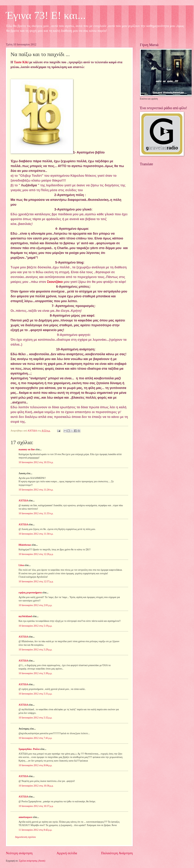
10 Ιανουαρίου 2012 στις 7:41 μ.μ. (35, 738)
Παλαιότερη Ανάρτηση (117, 853)
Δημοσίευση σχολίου (25, 837)
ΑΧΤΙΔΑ (23, 501)
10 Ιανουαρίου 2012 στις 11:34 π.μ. (36, 534)
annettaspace (25, 817)
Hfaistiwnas (25, 545)
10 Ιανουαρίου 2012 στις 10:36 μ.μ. (36, 786)
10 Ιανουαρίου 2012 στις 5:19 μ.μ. (35, 626)
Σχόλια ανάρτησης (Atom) (32, 861)
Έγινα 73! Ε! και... (46, 15)
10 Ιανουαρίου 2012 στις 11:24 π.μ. (36, 490)
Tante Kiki (22, 62)
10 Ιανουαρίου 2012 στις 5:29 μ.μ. (35, 650)
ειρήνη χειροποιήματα (30, 593)
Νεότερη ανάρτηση (19, 853)
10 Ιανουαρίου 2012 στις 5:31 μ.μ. (35, 694)
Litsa (21, 565)
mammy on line (27, 449)
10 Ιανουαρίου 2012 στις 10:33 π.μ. (36, 462)
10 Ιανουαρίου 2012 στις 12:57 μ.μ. (36, 581)
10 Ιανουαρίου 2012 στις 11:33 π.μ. (36, 513)
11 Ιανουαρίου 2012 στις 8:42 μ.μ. (35, 830)
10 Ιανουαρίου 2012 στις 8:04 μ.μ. (35, 765)
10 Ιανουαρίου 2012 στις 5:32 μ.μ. (35, 718)
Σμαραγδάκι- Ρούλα (29, 749)
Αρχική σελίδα (67, 853)
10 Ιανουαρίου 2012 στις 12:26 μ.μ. (36, 554)
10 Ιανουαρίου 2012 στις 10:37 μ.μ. (36, 806)
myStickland (25, 616)
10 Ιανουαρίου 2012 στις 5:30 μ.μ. (35, 673)
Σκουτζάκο (55, 282)
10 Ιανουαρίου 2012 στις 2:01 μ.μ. (35, 605)
